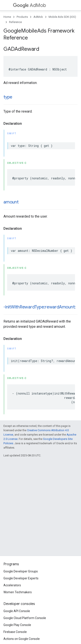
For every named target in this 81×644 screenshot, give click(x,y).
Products (22, 17)
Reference (15, 22)
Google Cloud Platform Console (25, 618)
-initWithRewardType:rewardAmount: (40, 307)
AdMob (29, 5)
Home (7, 17)
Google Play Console (17, 625)
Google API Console (17, 611)
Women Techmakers (18, 592)
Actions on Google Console (22, 639)
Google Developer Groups (21, 571)
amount (11, 202)
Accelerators (12, 585)
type (8, 97)
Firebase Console (15, 632)
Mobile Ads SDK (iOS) (62, 17)
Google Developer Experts (21, 578)
